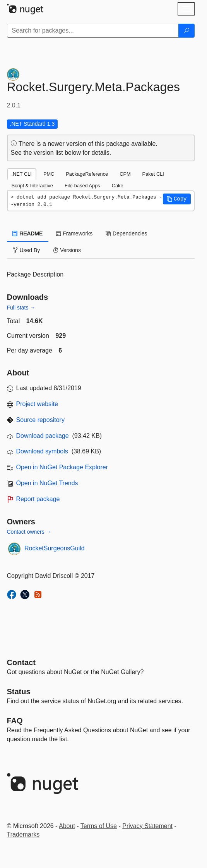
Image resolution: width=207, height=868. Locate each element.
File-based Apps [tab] (82, 186)
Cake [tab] (118, 186)
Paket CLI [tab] (153, 174)
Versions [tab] (67, 250)
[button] (177, 199)
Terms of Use (99, 826)
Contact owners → (29, 532)
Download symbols (42, 451)
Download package (43, 436)
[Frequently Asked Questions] (15, 721)
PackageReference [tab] (87, 174)
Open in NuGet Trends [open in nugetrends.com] (47, 483)
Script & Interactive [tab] (32, 186)
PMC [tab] (49, 174)
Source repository (40, 420)
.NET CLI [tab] (22, 174)
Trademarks (23, 834)
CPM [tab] (125, 174)
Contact (21, 662)
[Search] (186, 31)
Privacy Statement (147, 826)
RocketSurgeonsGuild (55, 548)
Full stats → (21, 308)
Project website (37, 404)
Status (19, 692)
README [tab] (28, 233)
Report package (38, 499)
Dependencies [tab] (126, 233)
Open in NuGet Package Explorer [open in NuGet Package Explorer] (62, 467)
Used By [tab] (27, 250)
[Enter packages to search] (93, 31)
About (67, 826)
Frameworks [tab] (74, 233)
